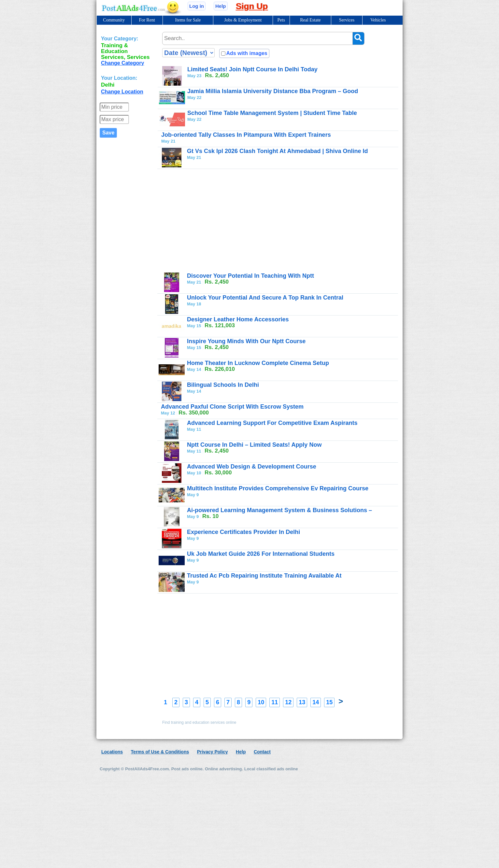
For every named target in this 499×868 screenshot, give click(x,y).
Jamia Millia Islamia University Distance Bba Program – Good (273, 91)
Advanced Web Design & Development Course (252, 467)
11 (275, 702)
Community (114, 20)
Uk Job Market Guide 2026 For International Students (261, 554)
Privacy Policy (213, 752)
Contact (262, 752)
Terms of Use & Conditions (160, 752)
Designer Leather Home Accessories (238, 319)
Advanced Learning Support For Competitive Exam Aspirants (272, 423)
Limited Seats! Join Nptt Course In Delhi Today (252, 69)
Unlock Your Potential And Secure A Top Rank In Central (265, 298)
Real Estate (310, 20)
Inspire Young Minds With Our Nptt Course (246, 341)
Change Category (122, 63)
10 (261, 702)
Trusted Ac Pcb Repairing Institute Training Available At (264, 576)
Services (347, 20)
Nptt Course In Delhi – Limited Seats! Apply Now (254, 445)
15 (329, 702)
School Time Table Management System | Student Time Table (272, 113)
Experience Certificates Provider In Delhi (243, 532)
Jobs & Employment (243, 20)
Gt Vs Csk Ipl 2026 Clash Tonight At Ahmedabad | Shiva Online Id (277, 151)
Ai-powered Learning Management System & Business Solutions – (279, 510)
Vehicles (378, 20)
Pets (281, 20)
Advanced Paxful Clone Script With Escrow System (232, 407)
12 (288, 702)
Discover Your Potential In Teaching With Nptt (250, 276)
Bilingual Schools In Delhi (223, 385)
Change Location (122, 92)
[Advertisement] (280, 220)
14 (316, 702)
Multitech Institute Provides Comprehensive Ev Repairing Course (278, 488)
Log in (197, 6)
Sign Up (252, 6)
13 (302, 702)
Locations (112, 752)
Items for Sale (188, 20)
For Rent (147, 20)
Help (221, 6)
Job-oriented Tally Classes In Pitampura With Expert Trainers (246, 135)
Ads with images (247, 53)
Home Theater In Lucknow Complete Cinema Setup (258, 363)
